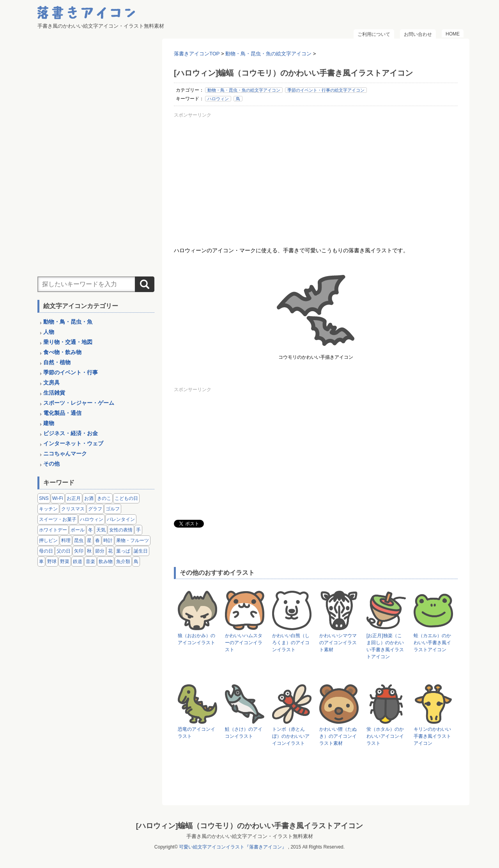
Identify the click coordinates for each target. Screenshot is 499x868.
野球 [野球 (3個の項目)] (52, 562)
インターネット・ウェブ (73, 443)
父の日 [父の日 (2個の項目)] (64, 551)
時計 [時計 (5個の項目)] (108, 540)
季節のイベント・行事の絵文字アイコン (326, 90)
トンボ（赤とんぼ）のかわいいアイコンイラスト (291, 736)
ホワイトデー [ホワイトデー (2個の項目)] (53, 530)
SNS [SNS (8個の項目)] (44, 498)
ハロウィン (218, 99)
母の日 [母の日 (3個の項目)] (46, 551)
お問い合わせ (418, 34)
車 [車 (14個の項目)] (41, 562)
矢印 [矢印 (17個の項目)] (79, 551)
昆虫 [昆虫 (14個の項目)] (79, 540)
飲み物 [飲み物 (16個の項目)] (106, 562)
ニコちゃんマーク (65, 453)
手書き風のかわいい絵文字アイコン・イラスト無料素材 (250, 836)
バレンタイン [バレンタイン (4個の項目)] (121, 519)
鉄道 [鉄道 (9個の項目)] (78, 562)
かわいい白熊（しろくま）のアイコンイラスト (291, 643)
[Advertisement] (316, 175)
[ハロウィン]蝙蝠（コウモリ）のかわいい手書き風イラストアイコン (249, 826)
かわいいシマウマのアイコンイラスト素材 (338, 643)
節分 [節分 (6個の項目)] (100, 551)
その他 (51, 464)
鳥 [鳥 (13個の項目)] (136, 562)
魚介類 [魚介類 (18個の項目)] (123, 562)
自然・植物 (57, 362)
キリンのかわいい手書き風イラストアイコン (432, 736)
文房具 (51, 383)
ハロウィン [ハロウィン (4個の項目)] (92, 519)
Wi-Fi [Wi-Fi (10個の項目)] (58, 498)
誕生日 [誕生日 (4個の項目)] (141, 551)
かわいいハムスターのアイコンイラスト (244, 643)
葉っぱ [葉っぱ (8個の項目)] (123, 551)
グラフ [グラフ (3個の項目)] (95, 509)
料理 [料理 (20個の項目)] (66, 540)
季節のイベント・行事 (71, 372)
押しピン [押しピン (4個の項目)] (48, 540)
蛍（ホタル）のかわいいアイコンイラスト (385, 736)
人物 (49, 332)
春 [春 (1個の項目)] (97, 540)
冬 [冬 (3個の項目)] (90, 530)
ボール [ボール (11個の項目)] (78, 530)
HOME (453, 34)
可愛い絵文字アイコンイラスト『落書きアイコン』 (233, 847)
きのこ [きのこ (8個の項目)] (104, 498)
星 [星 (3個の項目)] (89, 540)
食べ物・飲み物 (62, 352)
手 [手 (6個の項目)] (138, 530)
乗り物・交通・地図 (68, 342)
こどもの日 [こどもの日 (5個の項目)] (126, 498)
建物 (49, 423)
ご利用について (374, 34)
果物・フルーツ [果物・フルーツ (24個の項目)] (133, 540)
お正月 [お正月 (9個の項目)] (74, 498)
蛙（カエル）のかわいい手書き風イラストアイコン (432, 643)
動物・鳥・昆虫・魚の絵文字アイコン (244, 90)
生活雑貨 (54, 393)
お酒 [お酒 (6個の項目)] (89, 498)
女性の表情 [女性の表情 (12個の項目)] (121, 530)
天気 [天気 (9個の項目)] (101, 530)
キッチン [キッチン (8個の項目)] (48, 509)
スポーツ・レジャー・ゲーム (79, 403)
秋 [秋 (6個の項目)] (89, 551)
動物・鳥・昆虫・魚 (68, 322)
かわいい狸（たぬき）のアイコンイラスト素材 (338, 736)
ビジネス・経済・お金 (71, 433)
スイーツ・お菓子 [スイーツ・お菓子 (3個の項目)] (58, 519)
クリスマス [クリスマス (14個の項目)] (73, 509)
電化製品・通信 (62, 413)
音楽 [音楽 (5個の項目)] (90, 562)
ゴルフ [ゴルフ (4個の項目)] (113, 509)
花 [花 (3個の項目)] (110, 551)
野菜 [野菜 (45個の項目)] (65, 562)
